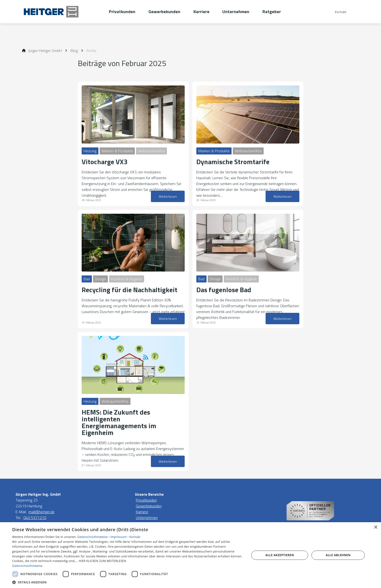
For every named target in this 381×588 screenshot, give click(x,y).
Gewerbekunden (149, 506)
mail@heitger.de (41, 512)
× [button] (376, 527)
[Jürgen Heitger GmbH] (45, 51)
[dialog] (190, 555)
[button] (127, 582)
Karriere (142, 512)
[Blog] (74, 51)
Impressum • (120, 537)
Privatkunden (146, 500)
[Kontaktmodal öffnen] (337, 12)
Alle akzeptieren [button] (280, 555)
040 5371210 (35, 518)
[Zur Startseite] (62, 12)
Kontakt (135, 537)
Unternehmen (147, 518)
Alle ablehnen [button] (338, 555)
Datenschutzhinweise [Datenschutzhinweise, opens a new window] (27, 566)
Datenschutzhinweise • (94, 537)
